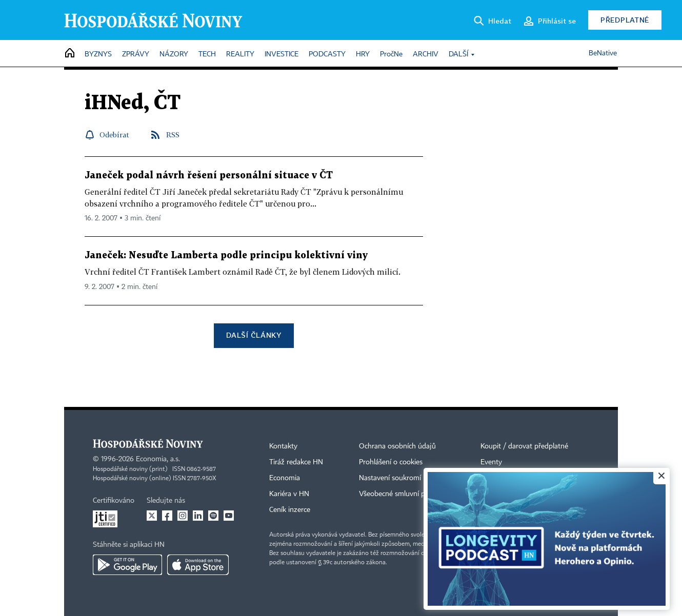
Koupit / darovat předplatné (524, 446)
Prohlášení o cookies (391, 462)
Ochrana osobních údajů (397, 446)
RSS (173, 135)
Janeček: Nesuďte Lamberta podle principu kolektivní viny (226, 255)
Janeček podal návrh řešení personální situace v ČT (209, 176)
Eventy (491, 462)
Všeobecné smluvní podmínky (406, 494)
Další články (254, 335)
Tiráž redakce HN (296, 462)
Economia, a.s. (158, 459)
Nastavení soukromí (390, 478)
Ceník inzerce (290, 510)
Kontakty (283, 446)
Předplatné (625, 20)
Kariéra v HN (289, 494)
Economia (285, 478)
